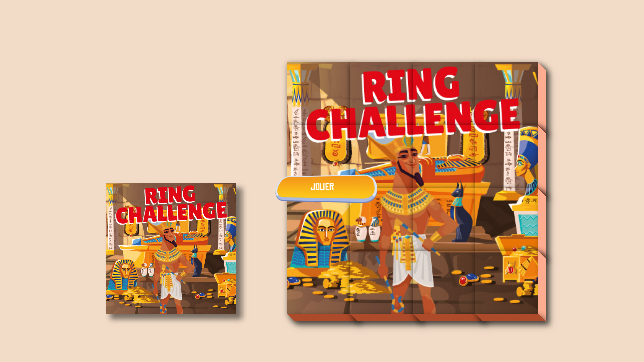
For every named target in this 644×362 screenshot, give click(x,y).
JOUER (322, 187)
